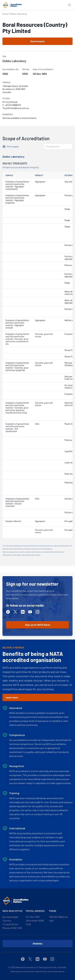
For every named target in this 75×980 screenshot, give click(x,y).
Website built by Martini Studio (23, 971)
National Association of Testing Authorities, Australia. (41, 967)
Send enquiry (37, 41)
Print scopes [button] (13, 146)
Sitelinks (38, 943)
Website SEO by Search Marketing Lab (50, 971)
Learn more (12, 697)
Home (5, 14)
